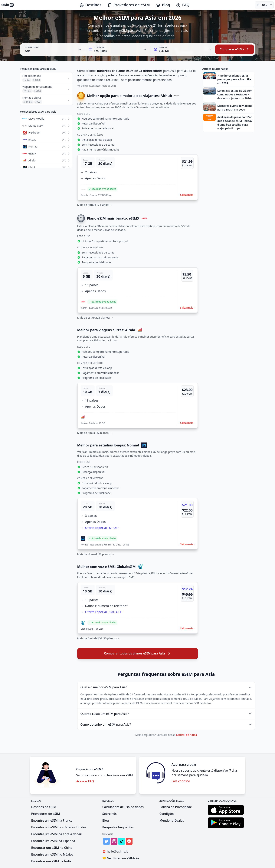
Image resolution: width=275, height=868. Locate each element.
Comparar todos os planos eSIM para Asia (137, 653)
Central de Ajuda (187, 735)
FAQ (183, 5)
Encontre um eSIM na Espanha (53, 841)
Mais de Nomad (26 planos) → (96, 554)
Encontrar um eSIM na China (52, 848)
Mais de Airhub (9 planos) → (95, 205)
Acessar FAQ (85, 781)
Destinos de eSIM (44, 807)
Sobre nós (110, 814)
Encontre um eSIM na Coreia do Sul (57, 834)
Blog (163, 5)
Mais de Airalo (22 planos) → (95, 433)
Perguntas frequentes (118, 827)
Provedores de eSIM (129, 5)
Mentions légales (172, 820)
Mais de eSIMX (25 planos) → (95, 318)
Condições (167, 814)
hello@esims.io (116, 851)
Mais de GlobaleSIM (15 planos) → (99, 638)
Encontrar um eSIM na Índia (51, 861)
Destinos (90, 5)
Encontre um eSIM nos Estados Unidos (59, 827)
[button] (138, 177)
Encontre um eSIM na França (52, 820)
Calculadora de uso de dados (123, 807)
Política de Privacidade (176, 807)
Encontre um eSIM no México (52, 854)
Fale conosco (181, 781)
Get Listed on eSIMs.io (121, 858)
